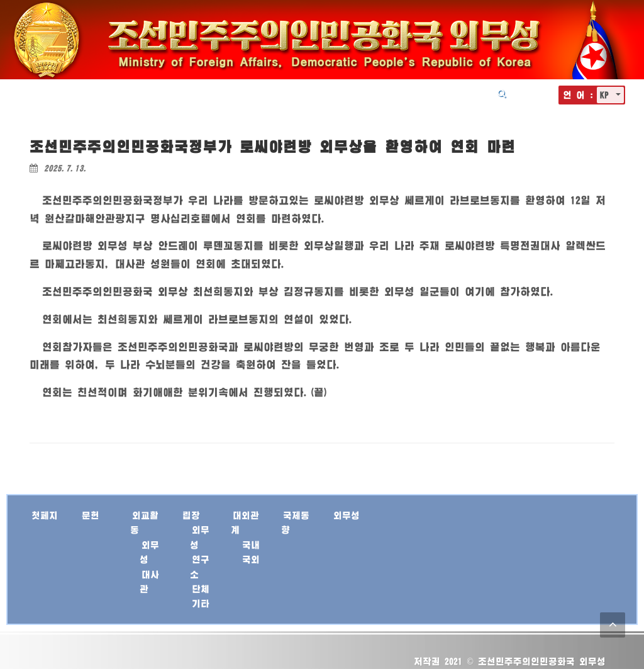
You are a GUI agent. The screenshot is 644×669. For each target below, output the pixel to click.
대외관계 (353, 93)
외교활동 (260, 93)
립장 (306, 93)
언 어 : (578, 95)
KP (607, 95)
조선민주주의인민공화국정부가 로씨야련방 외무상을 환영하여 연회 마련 (273, 146)
